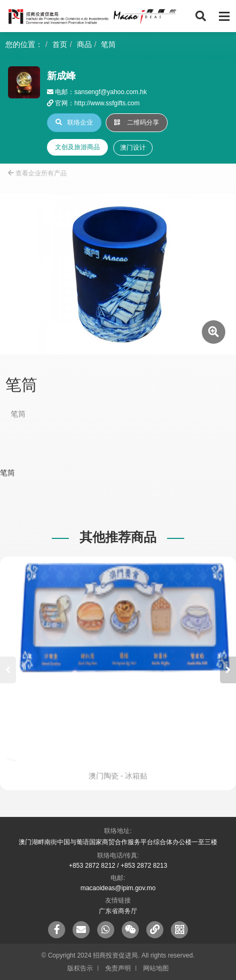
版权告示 (80, 968)
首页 (60, 44)
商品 (84, 44)
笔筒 (108, 44)
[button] (228, 670)
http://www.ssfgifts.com (107, 103)
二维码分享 (137, 122)
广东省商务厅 (118, 911)
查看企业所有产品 (37, 173)
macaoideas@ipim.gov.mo (118, 888)
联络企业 (74, 122)
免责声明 (118, 968)
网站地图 (156, 968)
